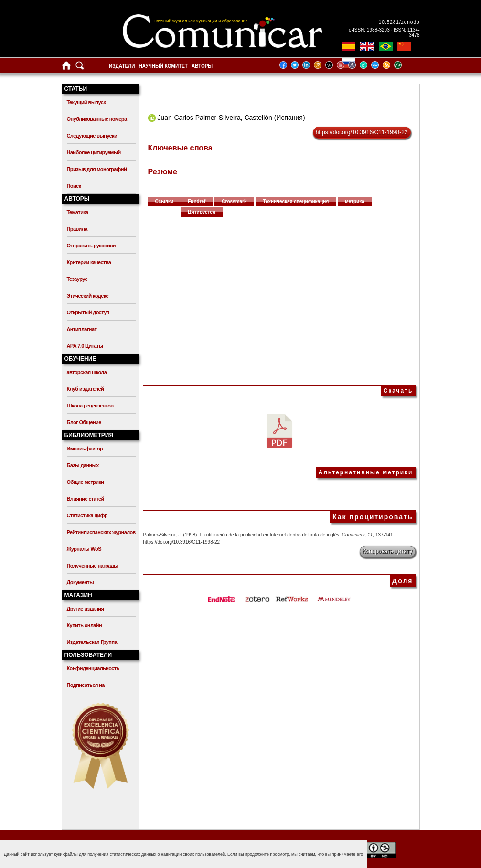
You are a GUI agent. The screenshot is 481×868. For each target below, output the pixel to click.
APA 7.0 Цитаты (85, 346)
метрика (355, 201)
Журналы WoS (84, 549)
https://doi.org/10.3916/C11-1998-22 (362, 132)
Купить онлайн (85, 625)
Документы (80, 582)
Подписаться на (86, 685)
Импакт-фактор (85, 449)
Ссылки (165, 201)
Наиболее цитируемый (94, 152)
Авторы (202, 66)
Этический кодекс (88, 296)
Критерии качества (89, 262)
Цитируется (202, 212)
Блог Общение (84, 422)
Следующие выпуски (92, 136)
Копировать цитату (388, 551)
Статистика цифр (87, 515)
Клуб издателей (86, 389)
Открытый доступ (88, 312)
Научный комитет (163, 66)
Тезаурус (77, 279)
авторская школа (87, 372)
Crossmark (234, 201)
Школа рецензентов (90, 406)
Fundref (197, 201)
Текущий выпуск (86, 102)
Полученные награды (92, 566)
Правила (77, 229)
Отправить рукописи (91, 246)
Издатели (122, 66)
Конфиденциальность (93, 668)
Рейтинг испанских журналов (101, 532)
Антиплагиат (82, 329)
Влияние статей (86, 499)
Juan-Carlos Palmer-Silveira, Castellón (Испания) (231, 118)
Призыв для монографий (97, 169)
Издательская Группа (92, 642)
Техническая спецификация (296, 201)
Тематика (78, 212)
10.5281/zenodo (399, 22)
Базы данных (83, 465)
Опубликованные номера (97, 119)
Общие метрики (86, 482)
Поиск (74, 186)
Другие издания (86, 609)
